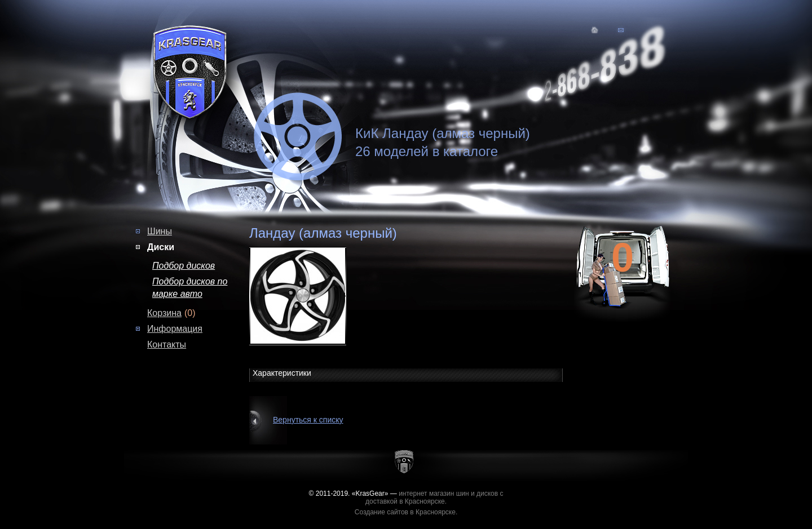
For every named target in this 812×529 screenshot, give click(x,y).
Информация (175, 329)
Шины (160, 231)
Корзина (164, 313)
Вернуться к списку (308, 420)
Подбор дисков (184, 266)
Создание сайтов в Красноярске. (406, 512)
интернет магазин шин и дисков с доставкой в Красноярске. (434, 497)
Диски (161, 247)
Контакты (167, 344)
